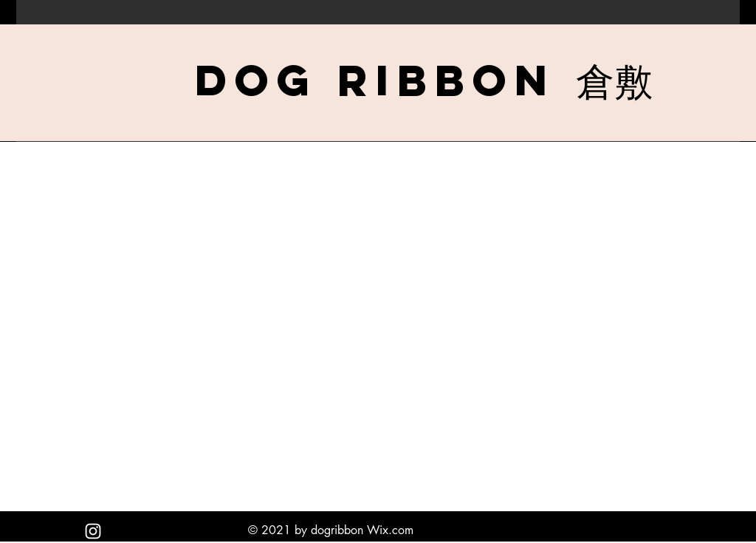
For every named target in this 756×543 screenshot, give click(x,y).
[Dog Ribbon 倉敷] (424, 80)
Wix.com (390, 530)
